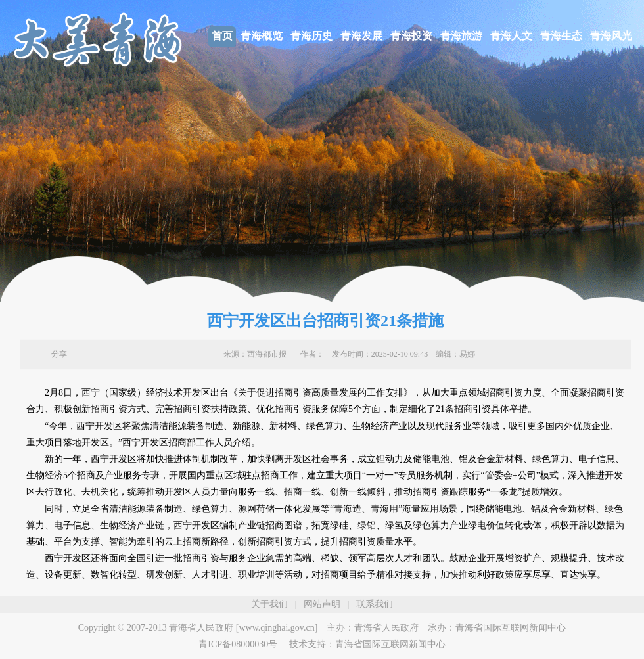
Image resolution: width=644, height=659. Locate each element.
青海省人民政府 (386, 628)
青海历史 (311, 36)
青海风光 (611, 36)
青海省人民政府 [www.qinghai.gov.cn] (243, 628)
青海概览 (262, 36)
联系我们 (375, 604)
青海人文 (511, 36)
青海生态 (561, 36)
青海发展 (361, 36)
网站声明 (322, 604)
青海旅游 (461, 36)
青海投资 (411, 36)
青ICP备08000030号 (238, 644)
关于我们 (269, 604)
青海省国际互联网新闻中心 (511, 628)
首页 (222, 36)
